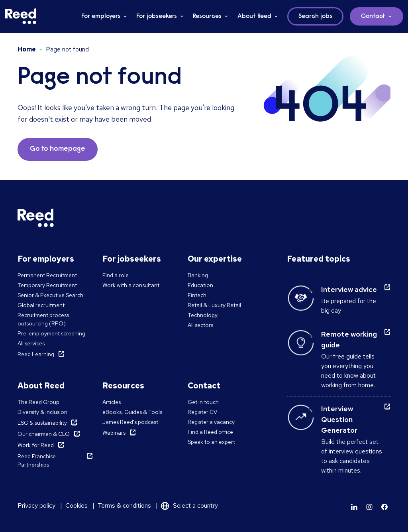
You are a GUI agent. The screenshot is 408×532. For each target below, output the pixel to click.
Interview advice (349, 289)
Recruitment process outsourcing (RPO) (43, 319)
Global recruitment (41, 305)
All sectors (200, 325)
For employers (101, 16)
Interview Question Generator (339, 419)
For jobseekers (157, 16)
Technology (203, 315)
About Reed (254, 16)
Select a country (195, 505)
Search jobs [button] (315, 16)
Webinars (114, 433)
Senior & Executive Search (50, 295)
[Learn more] (354, 507)
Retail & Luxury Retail (214, 305)
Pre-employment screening (51, 333)
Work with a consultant (131, 285)
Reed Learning (36, 354)
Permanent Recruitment (47, 275)
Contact (373, 16)
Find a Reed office (210, 432)
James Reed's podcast (130, 422)
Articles (112, 402)
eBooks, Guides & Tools (132, 412)
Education (200, 285)
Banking (198, 275)
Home (27, 49)
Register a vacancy (211, 422)
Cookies (76, 505)
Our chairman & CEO (44, 434)
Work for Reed (36, 445)
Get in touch (203, 402)
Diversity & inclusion (42, 412)
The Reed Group (38, 402)
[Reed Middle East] (21, 16)
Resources (207, 16)
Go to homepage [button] (58, 149)
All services (31, 343)
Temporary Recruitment (47, 285)
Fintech (197, 295)
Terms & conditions (124, 505)
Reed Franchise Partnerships (37, 460)
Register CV (202, 412)
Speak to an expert (211, 442)
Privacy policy (36, 505)
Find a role (116, 275)
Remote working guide (349, 339)
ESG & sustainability (42, 423)
